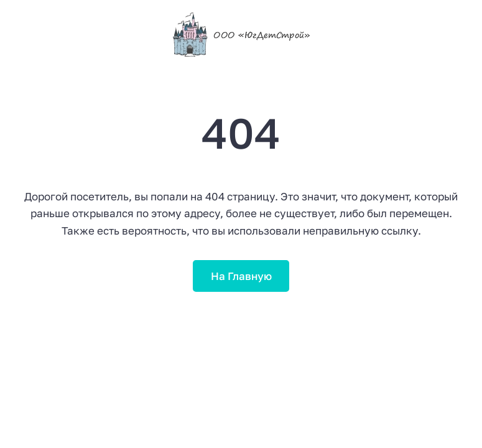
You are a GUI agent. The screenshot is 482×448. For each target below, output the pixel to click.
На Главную (241, 276)
